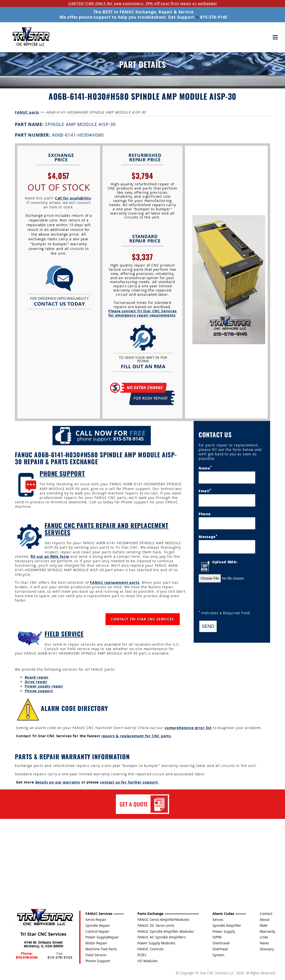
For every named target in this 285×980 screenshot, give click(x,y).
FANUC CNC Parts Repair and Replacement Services (106, 529)
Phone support (39, 691)
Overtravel (221, 943)
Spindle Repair (98, 925)
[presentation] (236, 597)
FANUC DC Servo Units (156, 925)
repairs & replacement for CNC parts (136, 736)
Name (205, 468)
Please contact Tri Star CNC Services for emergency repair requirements (142, 313)
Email (205, 491)
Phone (205, 514)
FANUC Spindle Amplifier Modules (166, 931)
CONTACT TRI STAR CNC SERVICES (142, 619)
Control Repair (97, 931)
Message (208, 536)
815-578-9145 (212, 17)
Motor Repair (96, 943)
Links (264, 937)
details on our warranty (58, 782)
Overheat (220, 949)
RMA (264, 925)
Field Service (64, 634)
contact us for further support (129, 782)
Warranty (267, 931)
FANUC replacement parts (115, 582)
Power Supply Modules (156, 943)
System (218, 955)
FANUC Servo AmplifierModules (163, 919)
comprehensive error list (188, 728)
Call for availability (73, 198)
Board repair (37, 677)
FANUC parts (27, 112)
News (264, 943)
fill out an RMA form (50, 556)
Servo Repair (96, 919)
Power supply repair (44, 686)
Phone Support (62, 473)
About (265, 919)
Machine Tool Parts (101, 949)
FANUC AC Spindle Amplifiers (162, 937)
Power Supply (224, 931)
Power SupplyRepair (102, 937)
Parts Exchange (150, 914)
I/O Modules (148, 961)
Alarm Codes (223, 914)
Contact (266, 914)
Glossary (267, 949)
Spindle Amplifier (227, 925)
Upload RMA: (225, 562)
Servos (218, 919)
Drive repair (36, 682)
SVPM (217, 937)
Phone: (27, 955)
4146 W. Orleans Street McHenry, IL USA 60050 (43, 944)
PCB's (142, 955)
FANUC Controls (151, 949)
